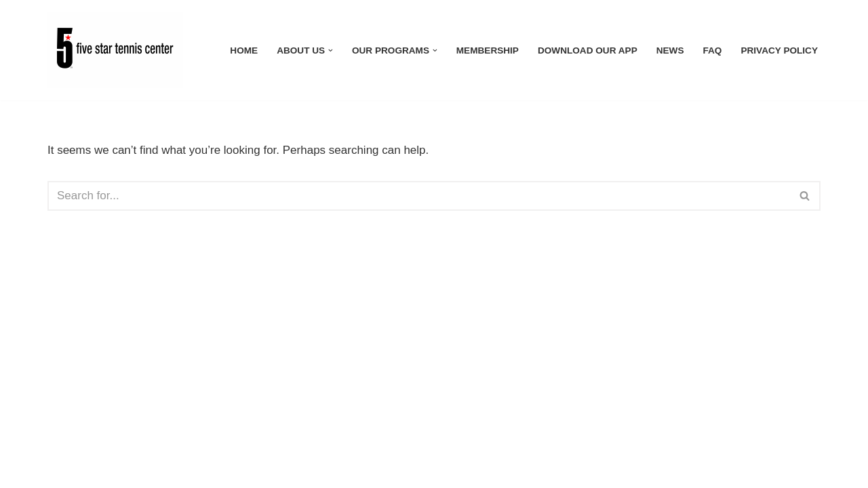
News (670, 50)
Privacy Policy (779, 50)
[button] (331, 50)
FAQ (712, 50)
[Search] (419, 196)
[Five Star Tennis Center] (119, 50)
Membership (488, 50)
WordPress (176, 469)
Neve (61, 469)
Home (244, 50)
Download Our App (588, 50)
